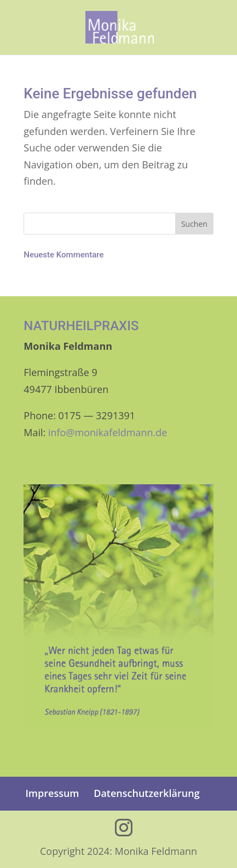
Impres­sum (52, 793)
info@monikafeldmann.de (108, 432)
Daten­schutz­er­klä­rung (146, 793)
